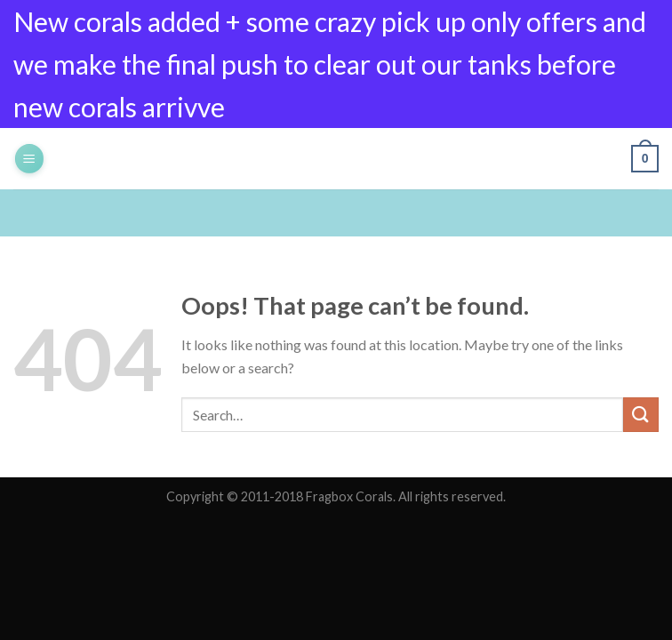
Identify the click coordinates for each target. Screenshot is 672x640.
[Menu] (29, 159)
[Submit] (641, 415)
